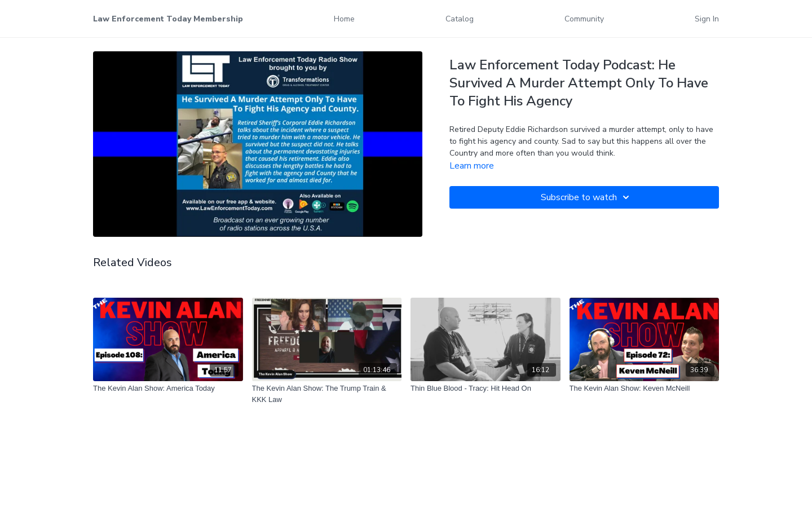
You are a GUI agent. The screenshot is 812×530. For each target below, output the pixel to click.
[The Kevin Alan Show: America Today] (168, 388)
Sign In (707, 19)
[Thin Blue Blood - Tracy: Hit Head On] (486, 388)
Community (584, 19)
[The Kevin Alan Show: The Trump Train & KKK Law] (327, 394)
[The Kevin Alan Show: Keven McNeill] (645, 388)
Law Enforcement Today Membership (168, 19)
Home (344, 19)
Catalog (460, 19)
